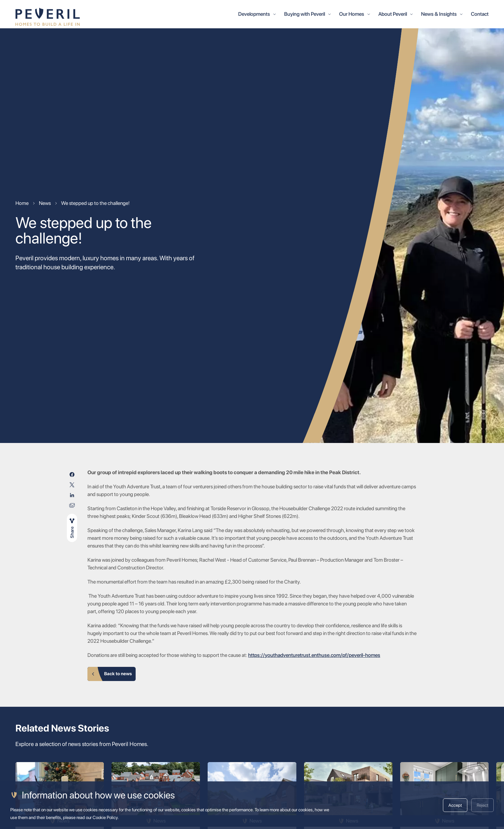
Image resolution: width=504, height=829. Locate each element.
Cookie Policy (105, 817)
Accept (455, 805)
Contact (480, 14)
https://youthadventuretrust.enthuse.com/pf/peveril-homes (314, 655)
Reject (482, 805)
